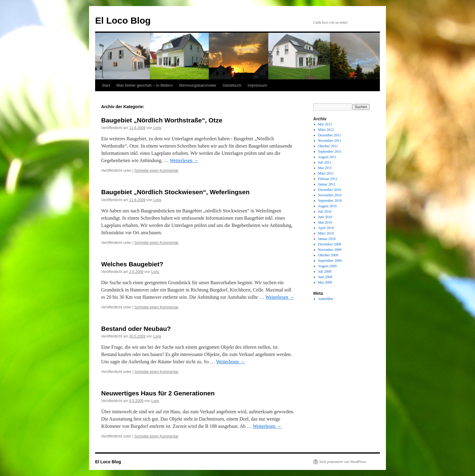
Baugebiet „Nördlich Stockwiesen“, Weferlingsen (175, 192)
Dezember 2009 (330, 244)
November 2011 (330, 141)
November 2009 (330, 250)
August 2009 (327, 266)
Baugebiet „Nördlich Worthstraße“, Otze (162, 120)
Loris (157, 128)
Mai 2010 (325, 222)
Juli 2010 (325, 211)
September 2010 (330, 201)
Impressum (257, 85)
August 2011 (327, 157)
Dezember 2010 (330, 190)
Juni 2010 (325, 217)
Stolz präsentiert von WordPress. (343, 462)
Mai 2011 (325, 168)
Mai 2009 (325, 282)
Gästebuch (232, 85)
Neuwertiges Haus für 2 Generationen (158, 393)
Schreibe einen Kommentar (156, 171)
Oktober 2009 (328, 255)
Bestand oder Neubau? (136, 329)
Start (106, 85)
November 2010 (330, 195)
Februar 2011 (328, 179)
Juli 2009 (325, 271)
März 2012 (326, 130)
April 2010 (326, 228)
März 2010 (326, 233)
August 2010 (327, 206)
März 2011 (326, 173)
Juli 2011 (325, 162)
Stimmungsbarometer (198, 85)
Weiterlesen (184, 160)
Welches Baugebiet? (132, 264)
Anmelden (326, 299)
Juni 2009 (325, 277)
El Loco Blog (123, 20)
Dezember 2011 (330, 135)
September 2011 (330, 151)
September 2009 (330, 261)
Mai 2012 (325, 124)
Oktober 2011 (328, 146)
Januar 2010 (327, 239)
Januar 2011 (327, 184)
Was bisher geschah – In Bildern (144, 85)
